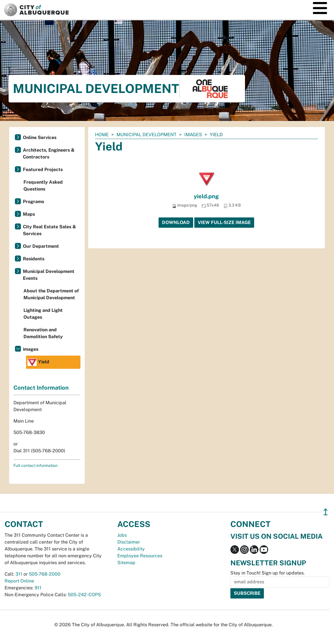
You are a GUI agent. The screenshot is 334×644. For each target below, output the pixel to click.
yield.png (206, 196)
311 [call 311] (19, 574)
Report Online (19, 581)
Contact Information (41, 388)
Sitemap (126, 563)
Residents (34, 259)
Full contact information (35, 465)
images (193, 135)
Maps (29, 214)
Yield (38, 362)
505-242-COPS (84, 595)
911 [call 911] (38, 588)
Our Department (41, 246)
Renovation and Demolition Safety (43, 333)
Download (176, 222)
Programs (33, 202)
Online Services (40, 137)
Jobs (122, 535)
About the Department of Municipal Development (51, 294)
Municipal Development (147, 135)
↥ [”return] (326, 512)
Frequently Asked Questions (43, 186)
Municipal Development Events (49, 275)
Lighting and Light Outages (43, 314)
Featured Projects (43, 170)
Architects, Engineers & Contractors (49, 153)
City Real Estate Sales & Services (50, 230)
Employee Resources (140, 556)
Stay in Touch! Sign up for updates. (268, 573)
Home (102, 135)
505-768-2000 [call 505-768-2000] (45, 574)
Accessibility (131, 549)
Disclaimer (129, 542)
